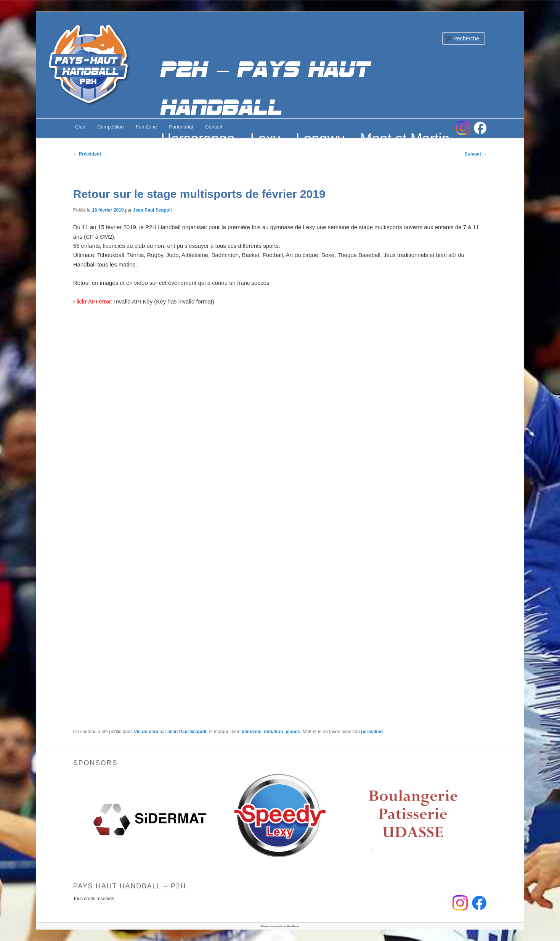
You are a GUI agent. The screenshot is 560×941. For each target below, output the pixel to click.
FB (480, 128)
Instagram (463, 128)
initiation (274, 732)
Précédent (87, 154)
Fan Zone (146, 127)
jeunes (293, 732)
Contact (214, 127)
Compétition (110, 127)
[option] (150, 820)
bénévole (252, 732)
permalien (372, 732)
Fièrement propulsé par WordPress (280, 926)
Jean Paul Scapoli (152, 210)
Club (80, 127)
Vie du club (146, 732)
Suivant (476, 154)
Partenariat (181, 127)
